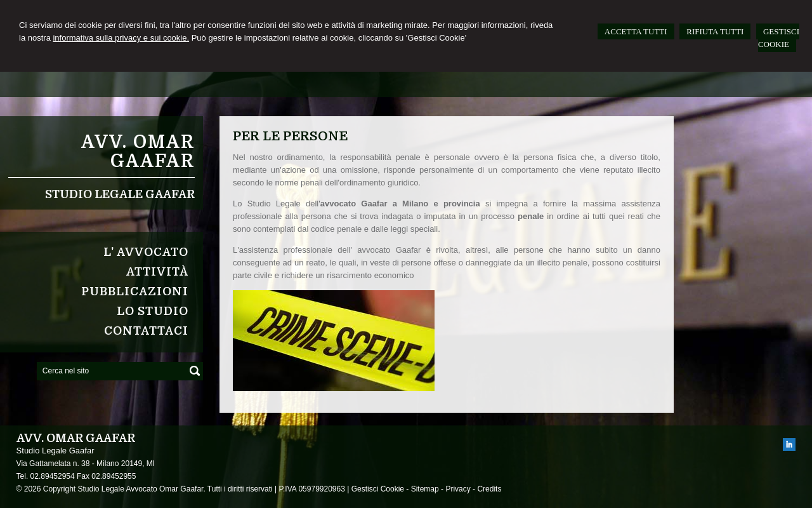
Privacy (458, 489)
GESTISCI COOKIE (779, 38)
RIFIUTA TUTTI (715, 31)
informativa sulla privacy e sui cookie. (121, 38)
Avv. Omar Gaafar (138, 152)
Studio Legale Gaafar (120, 194)
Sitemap (425, 489)
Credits (489, 489)
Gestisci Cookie (378, 489)
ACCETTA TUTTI (636, 31)
